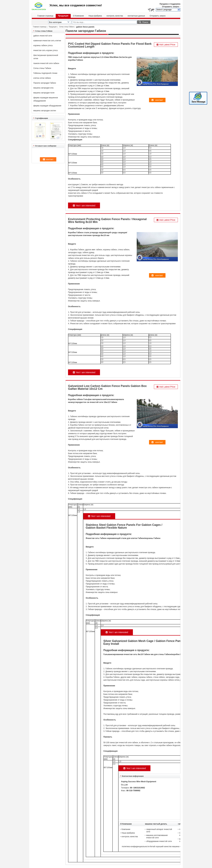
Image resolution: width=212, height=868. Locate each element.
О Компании (78, 16)
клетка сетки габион (42, 78)
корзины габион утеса (43, 46)
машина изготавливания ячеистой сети (157, 836)
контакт (157, 100)
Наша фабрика (95, 16)
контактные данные (136, 16)
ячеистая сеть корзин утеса (45, 50)
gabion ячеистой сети (43, 36)
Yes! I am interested (84, 206)
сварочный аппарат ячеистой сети (159, 830)
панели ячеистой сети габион (46, 63)
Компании (126, 829)
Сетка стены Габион (67, 27)
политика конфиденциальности (136, 847)
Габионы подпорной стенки (45, 73)
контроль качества (115, 16)
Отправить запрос (171, 7)
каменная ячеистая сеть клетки (47, 41)
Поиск (145, 22)
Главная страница (45, 16)
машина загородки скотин (45, 111)
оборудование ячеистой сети (159, 841)
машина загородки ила (43, 88)
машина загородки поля (44, 93)
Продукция (63, 16)
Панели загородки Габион (45, 83)
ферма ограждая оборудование (47, 106)
